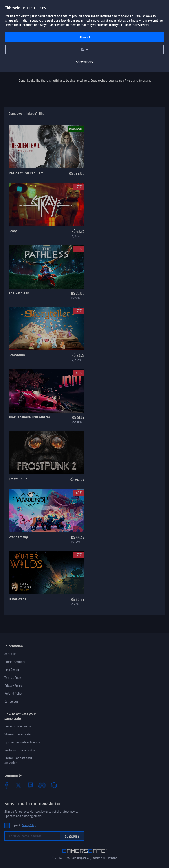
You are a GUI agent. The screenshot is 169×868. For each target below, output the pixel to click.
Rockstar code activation (20, 750)
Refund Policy (13, 694)
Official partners (15, 662)
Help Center (12, 670)
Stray (13, 231)
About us (10, 654)
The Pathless (19, 293)
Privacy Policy (13, 686)
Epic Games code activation (22, 742)
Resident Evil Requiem (26, 173)
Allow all (85, 37)
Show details (84, 62)
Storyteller (17, 355)
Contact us (11, 701)
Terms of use (13, 678)
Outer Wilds (18, 599)
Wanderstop (18, 537)
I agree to (24, 825)
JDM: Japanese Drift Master (29, 417)
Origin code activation (18, 726)
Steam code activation (19, 734)
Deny (84, 50)
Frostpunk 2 (18, 479)
